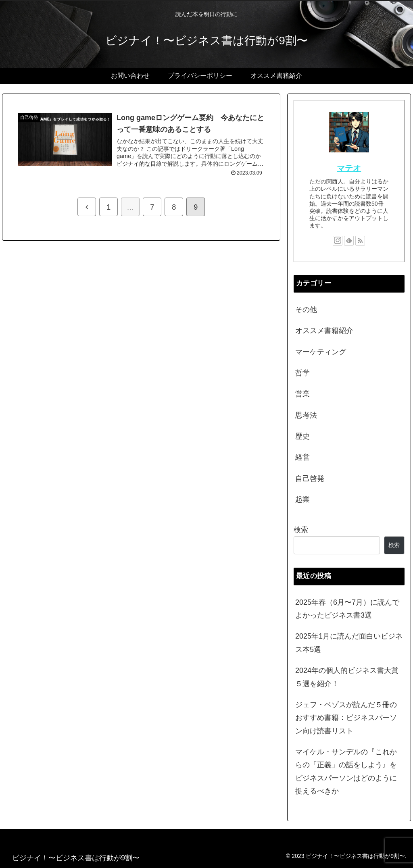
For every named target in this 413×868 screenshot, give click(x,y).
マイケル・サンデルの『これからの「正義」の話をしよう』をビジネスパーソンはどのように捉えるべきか (346, 771)
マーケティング (321, 352)
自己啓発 (310, 479)
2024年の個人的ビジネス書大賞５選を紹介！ (347, 677)
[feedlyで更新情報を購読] (349, 241)
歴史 (302, 436)
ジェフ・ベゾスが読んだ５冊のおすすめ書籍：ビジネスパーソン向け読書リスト (346, 718)
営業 (302, 394)
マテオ (349, 168)
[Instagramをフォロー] (338, 241)
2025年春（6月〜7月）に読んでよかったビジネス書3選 (347, 609)
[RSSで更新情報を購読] (360, 241)
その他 (306, 310)
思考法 (306, 415)
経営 (302, 457)
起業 (302, 500)
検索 (301, 530)
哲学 (302, 373)
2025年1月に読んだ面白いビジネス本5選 (349, 643)
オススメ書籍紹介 (324, 331)
